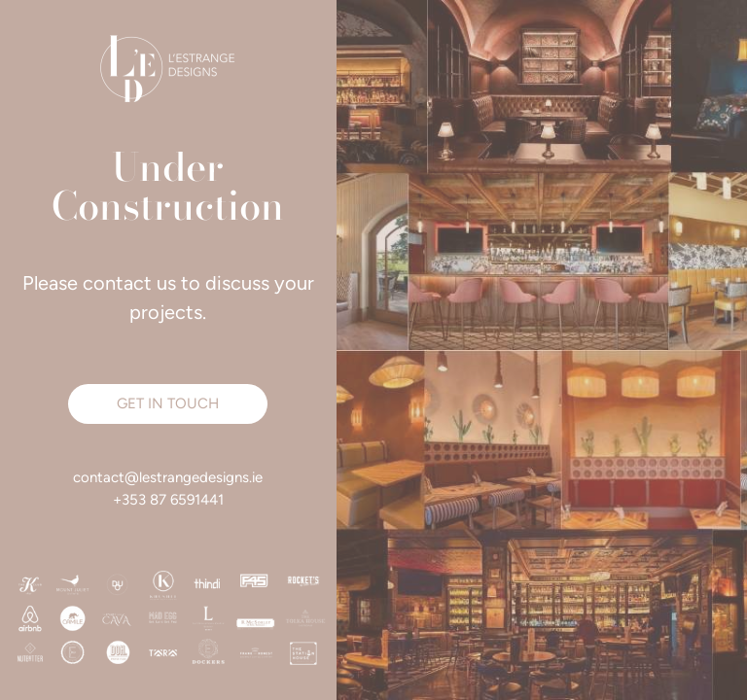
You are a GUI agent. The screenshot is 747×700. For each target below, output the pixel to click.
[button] (168, 404)
